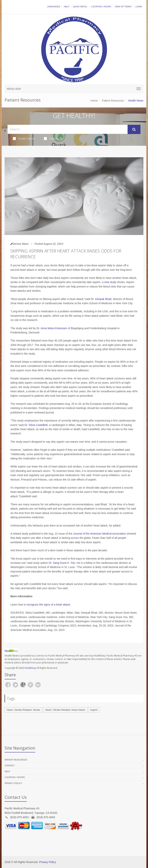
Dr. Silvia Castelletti (36, 425)
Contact (10, 766)
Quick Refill (80, 7)
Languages (54, 7)
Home (94, 101)
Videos (51, 138)
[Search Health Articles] (68, 129)
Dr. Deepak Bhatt (101, 299)
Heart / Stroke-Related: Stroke (23, 710)
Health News (24, 138)
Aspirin (94, 710)
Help (67, 7)
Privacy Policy (13, 783)
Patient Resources (113, 101)
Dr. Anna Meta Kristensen (52, 328)
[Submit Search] (134, 129)
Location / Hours (101, 7)
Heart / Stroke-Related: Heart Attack (65, 710)
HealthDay (30, 668)
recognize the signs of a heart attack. (49, 605)
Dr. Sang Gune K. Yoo (62, 563)
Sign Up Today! (123, 7)
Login (139, 7)
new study (110, 282)
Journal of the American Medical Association (99, 534)
